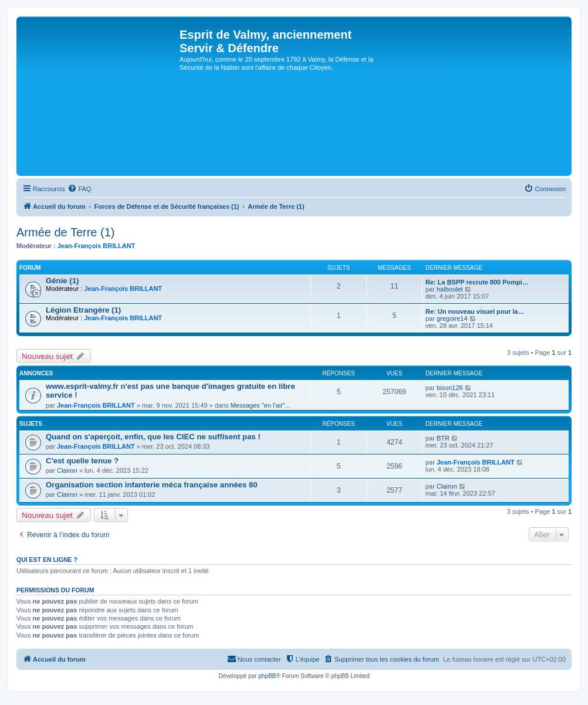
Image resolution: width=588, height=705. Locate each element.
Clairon (67, 470)
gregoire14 (452, 318)
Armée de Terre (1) (65, 232)
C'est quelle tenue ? (82, 461)
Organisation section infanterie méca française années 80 (152, 485)
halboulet (450, 289)
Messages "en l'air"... (261, 405)
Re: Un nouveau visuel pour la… (475, 311)
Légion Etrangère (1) (83, 310)
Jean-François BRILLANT (97, 246)
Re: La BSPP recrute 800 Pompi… (477, 282)
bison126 (450, 388)
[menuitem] (79, 189)
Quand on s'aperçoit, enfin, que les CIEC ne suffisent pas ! (153, 437)
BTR (443, 438)
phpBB (267, 676)
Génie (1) (62, 281)
